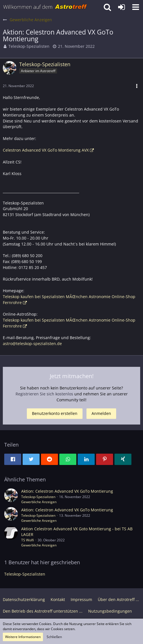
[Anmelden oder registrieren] (122, 7)
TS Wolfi (28, 540)
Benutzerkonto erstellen (55, 413)
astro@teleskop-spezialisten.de (32, 343)
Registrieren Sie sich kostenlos (44, 394)
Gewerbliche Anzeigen (39, 502)
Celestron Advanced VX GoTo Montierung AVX (46, 150)
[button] (136, 7)
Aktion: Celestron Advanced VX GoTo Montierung (67, 491)
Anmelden (101, 413)
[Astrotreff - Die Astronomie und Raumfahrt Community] (45, 7)
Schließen (54, 637)
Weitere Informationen (23, 637)
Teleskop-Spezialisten (29, 46)
